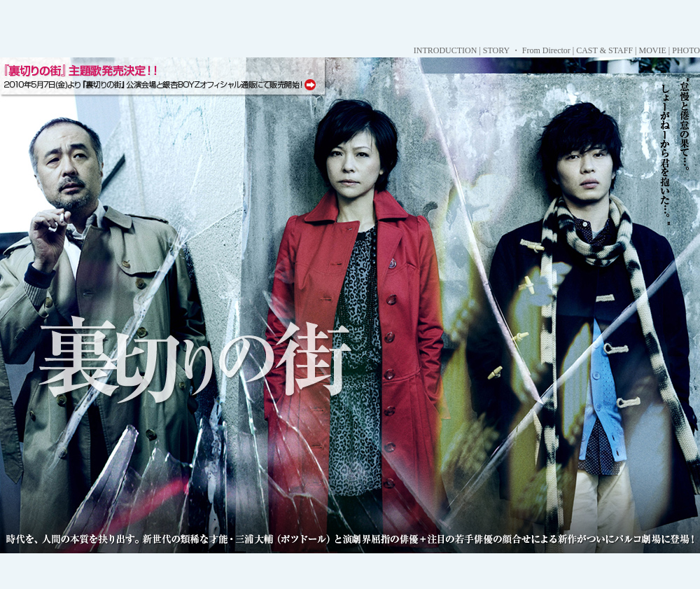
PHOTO (686, 50)
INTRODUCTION (446, 50)
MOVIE (652, 50)
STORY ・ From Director (527, 50)
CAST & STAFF (604, 50)
